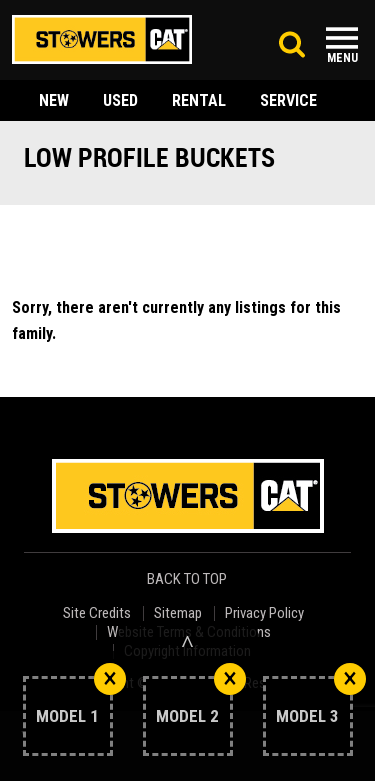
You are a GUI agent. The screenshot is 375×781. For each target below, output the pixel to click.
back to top (188, 579)
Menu (342, 58)
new (54, 100)
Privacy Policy (264, 613)
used (120, 100)
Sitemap (178, 613)
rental (199, 100)
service (288, 100)
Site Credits (97, 613)
